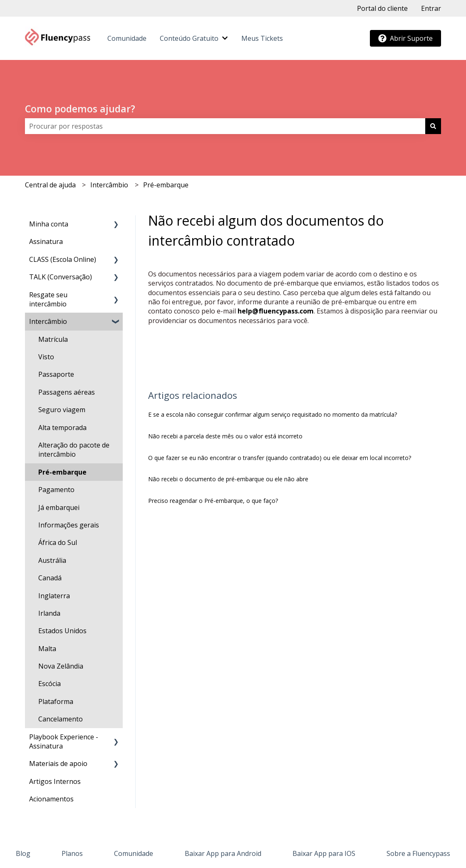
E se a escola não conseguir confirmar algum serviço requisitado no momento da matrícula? (273, 414)
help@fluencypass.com (276, 311)
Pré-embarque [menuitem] (62, 472)
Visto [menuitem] (46, 357)
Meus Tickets (262, 38)
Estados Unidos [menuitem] (62, 631)
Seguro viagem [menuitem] (62, 410)
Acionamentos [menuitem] (51, 799)
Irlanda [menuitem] (49, 613)
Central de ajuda (50, 185)
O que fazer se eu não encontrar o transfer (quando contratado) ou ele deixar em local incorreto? (280, 458)
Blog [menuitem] (23, 853)
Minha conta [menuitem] (49, 224)
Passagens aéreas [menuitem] (67, 392)
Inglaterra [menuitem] (54, 596)
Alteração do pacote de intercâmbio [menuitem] (74, 450)
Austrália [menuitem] (52, 560)
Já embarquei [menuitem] (59, 507)
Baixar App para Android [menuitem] (223, 853)
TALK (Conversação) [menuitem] (61, 277)
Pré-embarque (166, 185)
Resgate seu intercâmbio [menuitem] (48, 299)
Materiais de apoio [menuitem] (58, 764)
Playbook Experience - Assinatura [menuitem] (64, 741)
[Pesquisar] (433, 126)
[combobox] (225, 126)
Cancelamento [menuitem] (61, 719)
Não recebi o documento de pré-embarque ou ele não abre (228, 479)
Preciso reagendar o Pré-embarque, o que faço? (213, 501)
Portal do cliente (382, 8)
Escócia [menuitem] (50, 684)
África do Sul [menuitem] (58, 542)
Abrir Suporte (405, 38)
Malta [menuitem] (47, 649)
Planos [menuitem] (72, 853)
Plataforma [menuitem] (56, 701)
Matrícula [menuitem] (53, 339)
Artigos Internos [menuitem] (55, 781)
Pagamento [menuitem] (56, 490)
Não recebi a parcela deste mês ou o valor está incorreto (225, 436)
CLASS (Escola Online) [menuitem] (63, 259)
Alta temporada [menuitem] (62, 428)
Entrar (431, 8)
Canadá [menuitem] (50, 578)
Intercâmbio (109, 185)
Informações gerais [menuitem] (69, 525)
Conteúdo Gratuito (189, 38)
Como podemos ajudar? (80, 109)
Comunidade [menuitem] (134, 853)
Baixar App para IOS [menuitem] (324, 853)
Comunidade (127, 38)
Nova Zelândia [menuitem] (61, 666)
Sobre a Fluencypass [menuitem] (418, 853)
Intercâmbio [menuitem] (48, 321)
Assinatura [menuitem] (46, 241)
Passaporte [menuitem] (56, 374)
